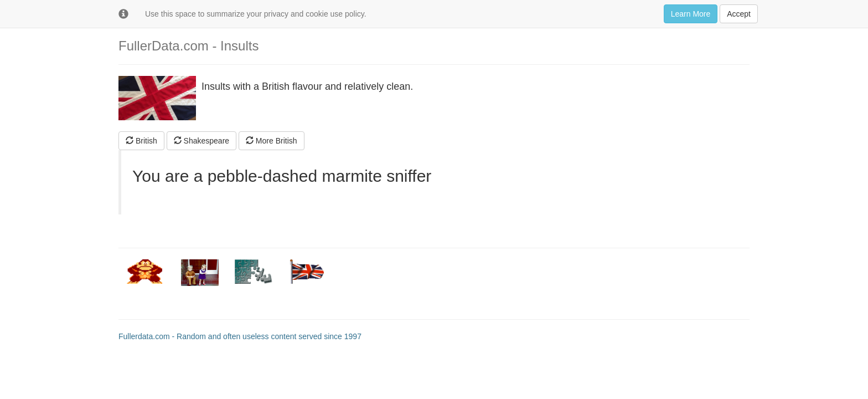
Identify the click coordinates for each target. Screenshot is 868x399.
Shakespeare (201, 141)
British (141, 141)
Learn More (691, 14)
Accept (739, 14)
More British (272, 141)
